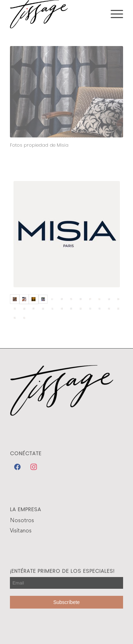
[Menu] (113, 14)
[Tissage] (55, 14)
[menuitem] (113, 14)
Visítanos (21, 531)
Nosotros (22, 521)
